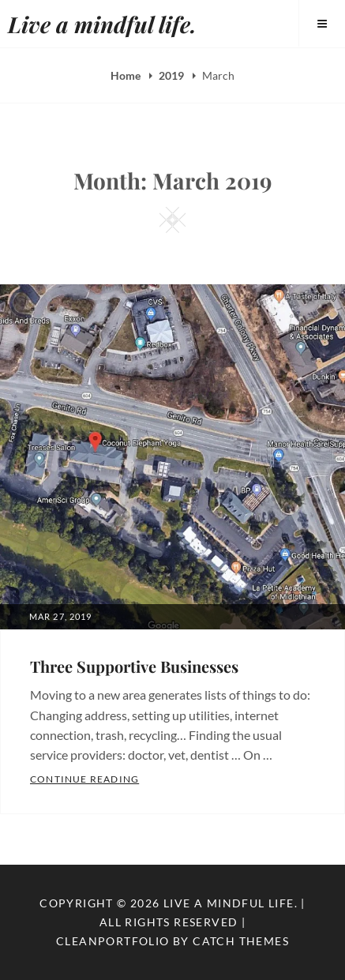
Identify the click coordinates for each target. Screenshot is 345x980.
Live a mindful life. (102, 24)
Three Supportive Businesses (134, 666)
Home (127, 75)
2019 (172, 75)
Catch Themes (241, 941)
